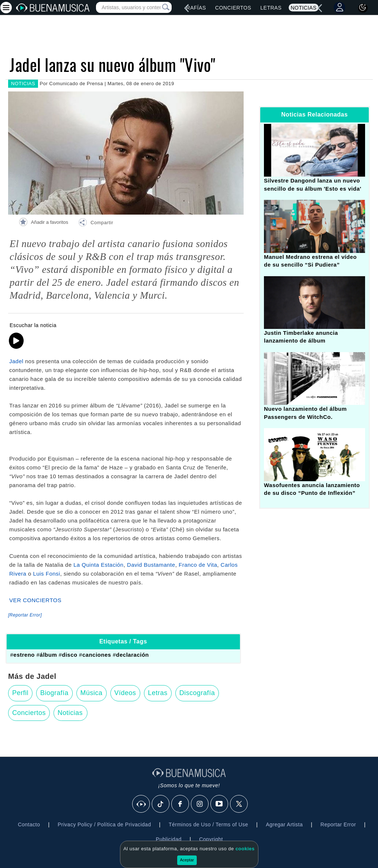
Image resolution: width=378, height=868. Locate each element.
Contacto (29, 824)
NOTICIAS (23, 84)
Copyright (211, 839)
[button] (96, 223)
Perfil (20, 693)
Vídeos (125, 693)
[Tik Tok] (161, 804)
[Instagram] (200, 804)
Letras (271, 8)
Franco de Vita (198, 565)
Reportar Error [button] (338, 824)
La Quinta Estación (99, 565)
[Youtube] (220, 804)
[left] (186, 8)
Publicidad (169, 839)
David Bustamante (151, 565)
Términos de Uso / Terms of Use (208, 824)
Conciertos (233, 8)
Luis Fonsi (47, 574)
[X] (239, 804)
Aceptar (187, 860)
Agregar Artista (284, 824)
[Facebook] (181, 804)
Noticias (303, 8)
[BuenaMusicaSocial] (141, 804)
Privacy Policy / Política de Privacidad (104, 824)
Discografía (197, 693)
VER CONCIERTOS (35, 600)
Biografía (54, 693)
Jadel (16, 361)
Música (92, 693)
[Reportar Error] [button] (25, 615)
